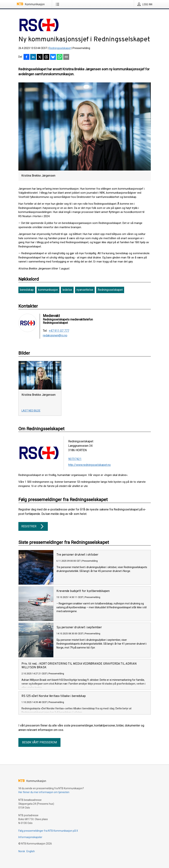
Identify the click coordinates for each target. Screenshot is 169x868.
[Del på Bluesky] (53, 57)
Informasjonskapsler (30, 837)
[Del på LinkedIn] (33, 57)
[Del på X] (40, 57)
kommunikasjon (48, 290)
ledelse (67, 290)
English (31, 851)
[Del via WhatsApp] (60, 57)
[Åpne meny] (58, 4)
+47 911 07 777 (59, 331)
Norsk (22, 851)
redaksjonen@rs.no (55, 336)
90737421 (75, 459)
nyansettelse (85, 290)
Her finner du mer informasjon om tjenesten (44, 792)
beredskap (27, 290)
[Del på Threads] (46, 57)
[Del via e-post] (66, 57)
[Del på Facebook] (26, 57)
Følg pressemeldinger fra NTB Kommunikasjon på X (48, 831)
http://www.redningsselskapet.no (89, 465)
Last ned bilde (31, 411)
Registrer (33, 526)
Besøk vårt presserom (39, 742)
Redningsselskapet (60, 48)
